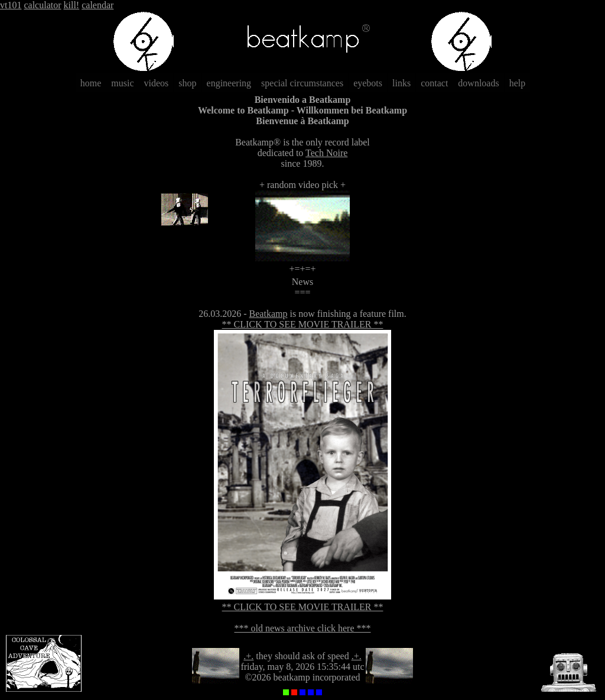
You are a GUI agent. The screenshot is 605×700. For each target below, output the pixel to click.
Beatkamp (269, 314)
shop (187, 83)
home (91, 83)
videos (157, 83)
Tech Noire (326, 153)
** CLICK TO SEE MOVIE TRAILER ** (303, 324)
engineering (229, 83)
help (518, 83)
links (401, 83)
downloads (478, 83)
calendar (97, 5)
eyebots (368, 83)
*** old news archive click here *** (302, 628)
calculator (42, 5)
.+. (248, 656)
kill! (72, 5)
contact (434, 83)
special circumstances (302, 83)
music (122, 83)
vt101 (11, 5)
